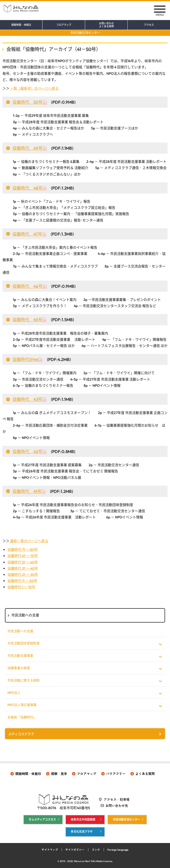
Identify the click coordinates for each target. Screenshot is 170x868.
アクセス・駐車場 (117, 799)
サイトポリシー (75, 850)
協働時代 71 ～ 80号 (23, 550)
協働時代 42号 (27, 451)
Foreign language (118, 850)
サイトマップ (50, 850)
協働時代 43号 (27, 399)
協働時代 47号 (27, 234)
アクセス (149, 25)
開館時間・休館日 (21, 25)
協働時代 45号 (27, 320)
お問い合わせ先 (117, 806)
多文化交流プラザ (82, 832)
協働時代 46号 (27, 286)
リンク (96, 850)
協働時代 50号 (27, 102)
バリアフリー (116, 774)
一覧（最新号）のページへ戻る (34, 88)
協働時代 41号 (27, 491)
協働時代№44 (25, 359)
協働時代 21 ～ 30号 (23, 575)
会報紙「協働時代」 (22, 717)
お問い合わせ (106, 25)
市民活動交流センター (85, 33)
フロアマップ (64, 25)
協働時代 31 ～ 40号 (23, 568)
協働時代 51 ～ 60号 (23, 562)
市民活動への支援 (20, 631)
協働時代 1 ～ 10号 (21, 587)
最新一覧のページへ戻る (29, 541)
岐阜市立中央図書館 (83, 820)
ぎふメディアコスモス (42, 820)
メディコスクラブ (21, 734)
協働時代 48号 (27, 188)
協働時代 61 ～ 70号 (23, 556)
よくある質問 (145, 774)
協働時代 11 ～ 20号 (22, 581)
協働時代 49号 (27, 148)
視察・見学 (59, 774)
